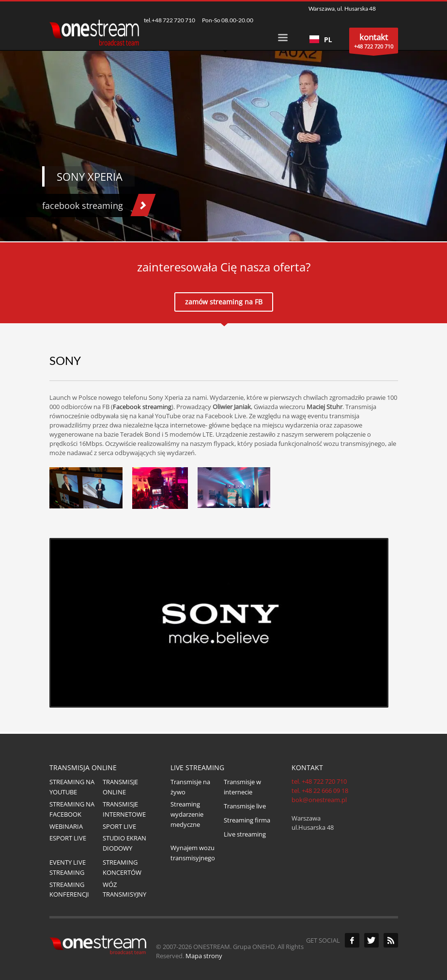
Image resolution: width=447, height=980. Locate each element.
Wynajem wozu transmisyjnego (193, 853)
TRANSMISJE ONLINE (120, 787)
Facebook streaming (142, 407)
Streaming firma (247, 820)
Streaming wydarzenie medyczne (187, 814)
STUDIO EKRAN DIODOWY (124, 843)
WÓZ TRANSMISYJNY (124, 890)
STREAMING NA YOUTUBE (72, 787)
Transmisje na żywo (190, 787)
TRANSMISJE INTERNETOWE (124, 809)
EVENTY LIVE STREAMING (68, 867)
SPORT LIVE (119, 826)
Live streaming (245, 834)
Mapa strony (204, 956)
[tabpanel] (223, 121)
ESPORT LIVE (68, 838)
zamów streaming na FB (224, 302)
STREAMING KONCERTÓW (122, 867)
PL (321, 40)
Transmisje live (245, 806)
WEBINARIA (66, 826)
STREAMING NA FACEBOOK (72, 809)
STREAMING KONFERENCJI (69, 890)
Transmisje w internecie (242, 787)
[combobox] (321, 39)
